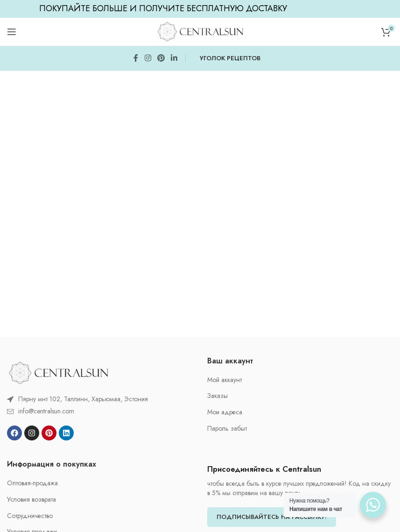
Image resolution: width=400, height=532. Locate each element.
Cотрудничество (30, 516)
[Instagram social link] (148, 58)
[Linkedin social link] (174, 58)
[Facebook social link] (136, 58)
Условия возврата (32, 500)
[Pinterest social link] (161, 58)
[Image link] (58, 372)
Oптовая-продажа (32, 483)
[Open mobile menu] (12, 32)
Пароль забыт (227, 429)
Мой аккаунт (225, 380)
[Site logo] (200, 31)
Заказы (218, 396)
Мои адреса (225, 412)
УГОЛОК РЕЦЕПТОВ (230, 58)
